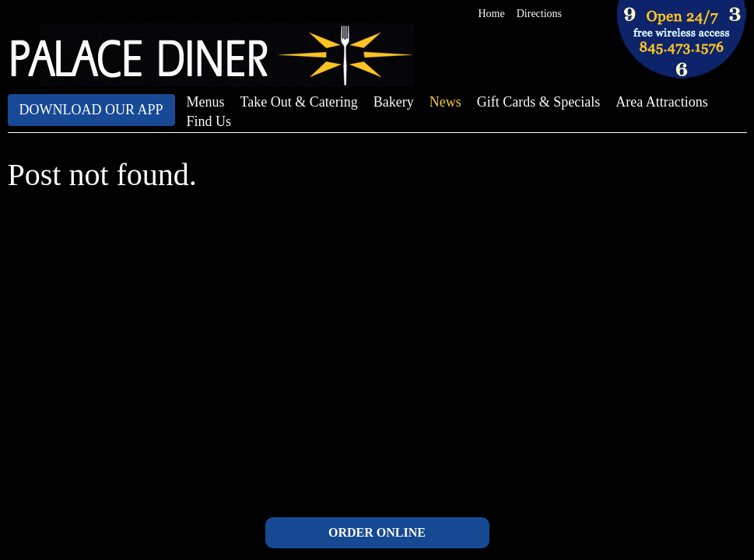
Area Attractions (661, 102)
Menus (206, 102)
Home (492, 14)
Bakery (394, 102)
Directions (539, 14)
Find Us (209, 121)
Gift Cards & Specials (538, 102)
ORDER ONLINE (377, 532)
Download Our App (91, 110)
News (445, 102)
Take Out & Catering (299, 102)
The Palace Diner (211, 55)
